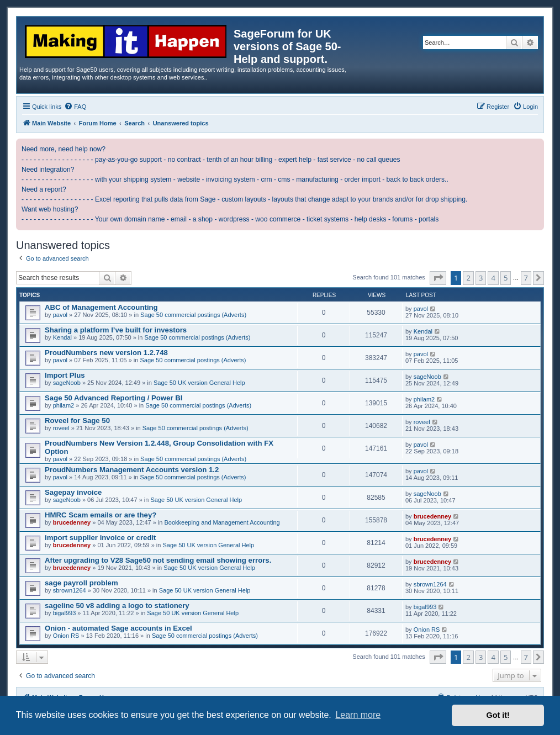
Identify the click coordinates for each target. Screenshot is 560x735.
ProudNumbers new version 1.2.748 (106, 353)
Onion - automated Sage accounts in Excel (118, 628)
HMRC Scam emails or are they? (101, 515)
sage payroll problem (81, 583)
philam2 (64, 405)
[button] (438, 278)
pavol (60, 315)
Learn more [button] (358, 715)
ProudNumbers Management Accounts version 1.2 (132, 470)
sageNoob (67, 383)
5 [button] (506, 278)
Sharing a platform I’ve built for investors (116, 330)
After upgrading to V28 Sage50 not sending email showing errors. (158, 560)
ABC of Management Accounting (101, 307)
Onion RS (66, 636)
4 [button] (493, 278)
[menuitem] (75, 107)
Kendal (62, 337)
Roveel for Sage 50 (77, 421)
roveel (61, 428)
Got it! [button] (498, 715)
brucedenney (72, 522)
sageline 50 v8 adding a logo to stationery (117, 606)
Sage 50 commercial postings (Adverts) (193, 315)
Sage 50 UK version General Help (199, 383)
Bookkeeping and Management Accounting (222, 522)
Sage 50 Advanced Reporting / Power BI (113, 398)
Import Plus (65, 375)
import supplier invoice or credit (101, 538)
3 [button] (481, 278)
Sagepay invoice (73, 492)
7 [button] (526, 278)
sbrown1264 (70, 590)
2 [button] (468, 278)
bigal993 (65, 613)
